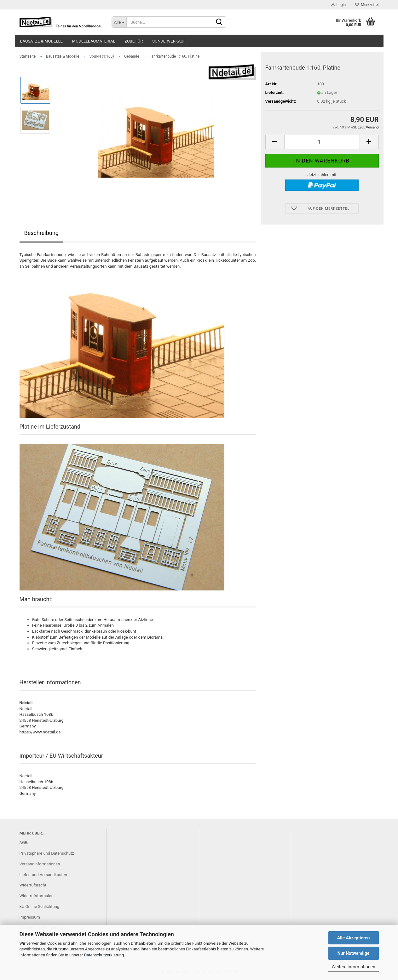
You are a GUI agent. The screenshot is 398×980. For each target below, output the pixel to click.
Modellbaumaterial (94, 41)
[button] (275, 142)
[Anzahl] (322, 142)
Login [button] (339, 5)
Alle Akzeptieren (354, 938)
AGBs (25, 843)
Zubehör (134, 41)
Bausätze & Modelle (41, 41)
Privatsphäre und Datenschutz (47, 853)
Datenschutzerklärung (104, 955)
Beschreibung (41, 233)
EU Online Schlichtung (40, 906)
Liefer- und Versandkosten (43, 875)
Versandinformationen (40, 864)
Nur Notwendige (354, 953)
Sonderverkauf (169, 41)
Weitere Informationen (353, 967)
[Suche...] (119, 22)
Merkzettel (367, 5)
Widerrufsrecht (33, 885)
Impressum (30, 917)
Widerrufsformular (36, 896)
